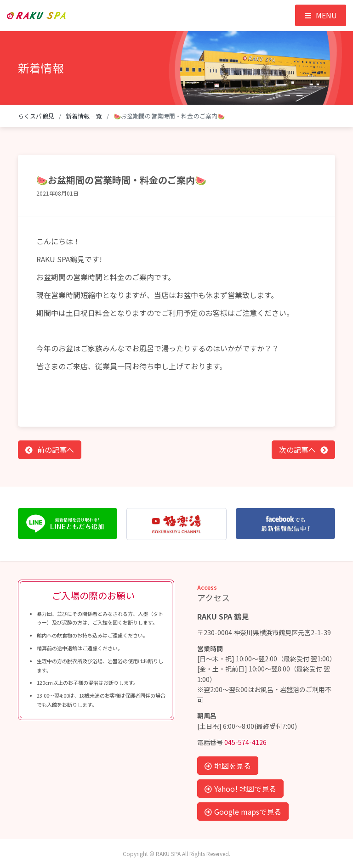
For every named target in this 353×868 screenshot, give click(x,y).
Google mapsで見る (243, 812)
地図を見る (228, 766)
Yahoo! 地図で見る (240, 789)
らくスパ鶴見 (36, 116)
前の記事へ (56, 450)
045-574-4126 (245, 742)
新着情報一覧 (84, 116)
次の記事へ (297, 450)
